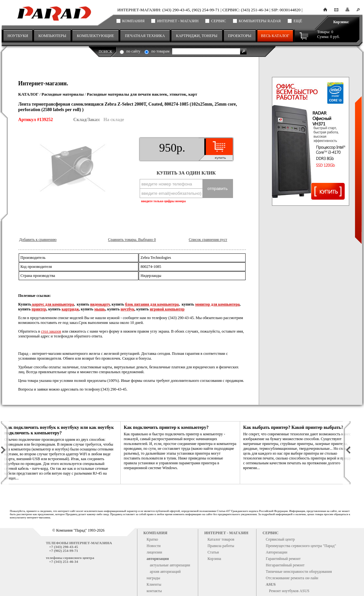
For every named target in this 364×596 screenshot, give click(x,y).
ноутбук (128, 309)
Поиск (106, 52)
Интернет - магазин (178, 21)
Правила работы (221, 546)
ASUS (271, 584)
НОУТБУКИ (18, 36)
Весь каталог (275, 36)
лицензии (154, 552)
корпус (38, 304)
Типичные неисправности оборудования (299, 572)
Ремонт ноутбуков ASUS (289, 591)
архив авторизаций (165, 572)
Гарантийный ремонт (283, 559)
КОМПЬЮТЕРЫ (52, 36)
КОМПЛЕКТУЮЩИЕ (95, 36)
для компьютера (59, 304)
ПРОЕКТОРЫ (240, 36)
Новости (154, 546)
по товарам (160, 51)
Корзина (214, 559)
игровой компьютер (167, 309)
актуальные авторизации (170, 565)
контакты (154, 591)
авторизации (158, 559)
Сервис (219, 21)
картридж (70, 309)
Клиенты (154, 584)
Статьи (213, 552)
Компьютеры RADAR (260, 21)
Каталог (28, 94)
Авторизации (277, 552)
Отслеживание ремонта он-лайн (292, 578)
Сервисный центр (280, 539)
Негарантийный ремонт (285, 565)
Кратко (152, 539)
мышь (100, 309)
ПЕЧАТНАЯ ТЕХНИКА (145, 36)
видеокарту (100, 304)
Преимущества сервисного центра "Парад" (301, 546)
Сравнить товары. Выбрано (132, 240)
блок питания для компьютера (152, 304)
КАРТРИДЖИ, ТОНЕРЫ (197, 36)
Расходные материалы (63, 94)
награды (154, 578)
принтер (39, 309)
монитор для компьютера (217, 304)
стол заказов (51, 331)
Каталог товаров (221, 539)
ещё (298, 21)
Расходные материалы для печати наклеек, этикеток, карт (142, 94)
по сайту (134, 51)
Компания (134, 21)
